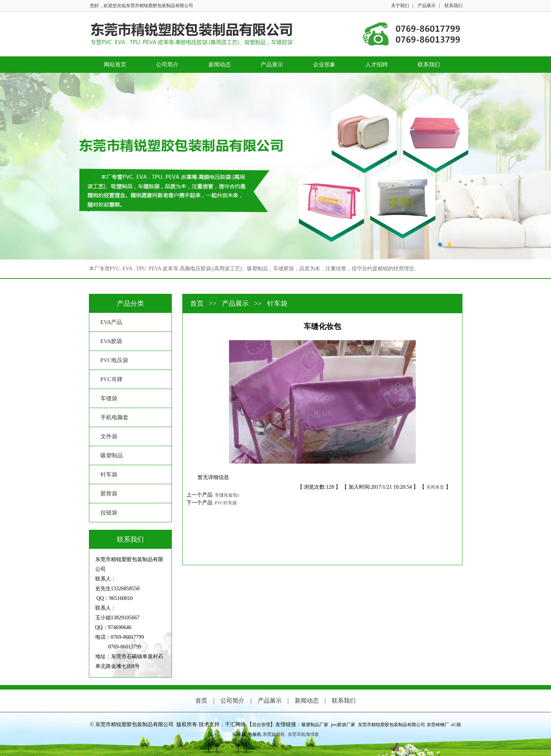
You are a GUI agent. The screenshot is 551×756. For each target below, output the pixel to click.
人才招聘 (377, 65)
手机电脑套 (114, 417)
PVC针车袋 (225, 503)
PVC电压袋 (114, 360)
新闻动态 (220, 65)
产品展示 (427, 6)
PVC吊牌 (112, 379)
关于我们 (400, 6)
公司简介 (167, 65)
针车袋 (109, 475)
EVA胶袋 (112, 341)
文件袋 (109, 436)
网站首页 (115, 65)
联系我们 (454, 6)
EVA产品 (112, 322)
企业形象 (324, 65)
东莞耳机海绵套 (303, 734)
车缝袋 (109, 398)
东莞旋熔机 (274, 734)
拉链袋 (109, 513)
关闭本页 (435, 487)
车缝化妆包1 (226, 495)
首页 (198, 304)
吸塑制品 (112, 455)
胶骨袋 (109, 494)
